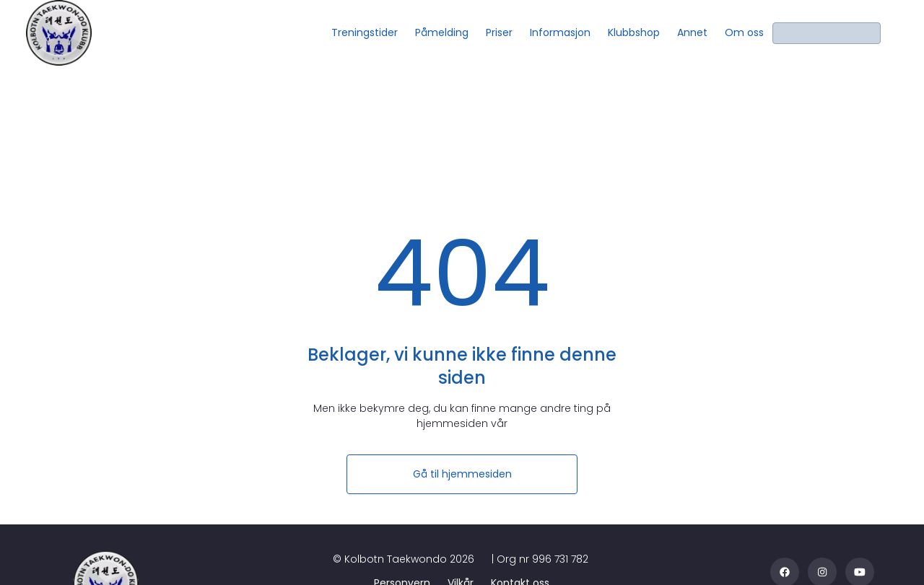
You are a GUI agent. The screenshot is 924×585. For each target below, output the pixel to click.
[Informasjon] (560, 33)
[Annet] (692, 33)
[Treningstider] (365, 33)
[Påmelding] (442, 33)
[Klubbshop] (634, 33)
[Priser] (499, 33)
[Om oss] (744, 33)
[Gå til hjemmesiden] (462, 474)
